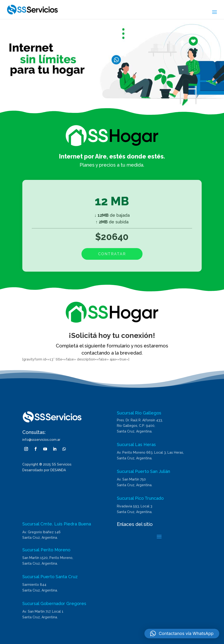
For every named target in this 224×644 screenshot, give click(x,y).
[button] (182, 634)
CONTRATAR (112, 254)
